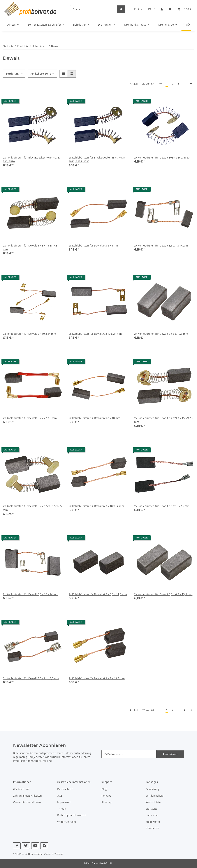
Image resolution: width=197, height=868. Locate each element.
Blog (104, 789)
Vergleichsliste (155, 796)
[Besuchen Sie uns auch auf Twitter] (26, 846)
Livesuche (152, 815)
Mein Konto (153, 822)
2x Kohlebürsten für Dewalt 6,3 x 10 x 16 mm (162, 506)
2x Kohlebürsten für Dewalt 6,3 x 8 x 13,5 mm (31, 678)
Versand (59, 854)
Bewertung (152, 789)
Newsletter (152, 828)
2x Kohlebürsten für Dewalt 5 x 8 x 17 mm (94, 245)
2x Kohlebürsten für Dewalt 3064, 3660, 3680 (162, 157)
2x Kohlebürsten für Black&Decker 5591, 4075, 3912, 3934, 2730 (97, 159)
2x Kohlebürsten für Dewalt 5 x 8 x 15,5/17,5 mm (30, 247)
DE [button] (150, 9)
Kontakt (106, 796)
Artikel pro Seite (41, 74)
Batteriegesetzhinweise (72, 815)
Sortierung (13, 74)
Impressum (64, 802)
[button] (162, 9)
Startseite (152, 809)
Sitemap (107, 802)
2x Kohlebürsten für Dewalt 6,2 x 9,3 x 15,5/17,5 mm (164, 420)
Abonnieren (170, 754)
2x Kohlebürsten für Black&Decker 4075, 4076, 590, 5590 (31, 159)
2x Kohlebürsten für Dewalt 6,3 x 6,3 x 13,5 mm (163, 594)
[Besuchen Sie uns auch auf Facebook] (17, 846)
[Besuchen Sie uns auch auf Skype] (44, 846)
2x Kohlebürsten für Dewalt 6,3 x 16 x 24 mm (31, 594)
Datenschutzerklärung (77, 753)
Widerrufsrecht (67, 822)
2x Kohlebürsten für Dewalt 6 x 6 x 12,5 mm (161, 334)
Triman (62, 809)
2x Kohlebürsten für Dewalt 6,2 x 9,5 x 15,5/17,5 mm (32, 508)
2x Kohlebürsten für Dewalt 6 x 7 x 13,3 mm (30, 418)
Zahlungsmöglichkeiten (27, 796)
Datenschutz (65, 789)
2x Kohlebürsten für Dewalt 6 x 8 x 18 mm (94, 418)
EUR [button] (137, 9)
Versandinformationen (27, 802)
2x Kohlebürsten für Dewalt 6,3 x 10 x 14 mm (96, 506)
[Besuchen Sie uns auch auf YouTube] (35, 846)
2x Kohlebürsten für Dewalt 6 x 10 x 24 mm (29, 334)
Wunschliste (153, 802)
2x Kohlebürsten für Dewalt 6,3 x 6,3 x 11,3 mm (98, 594)
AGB (60, 796)
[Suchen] (94, 9)
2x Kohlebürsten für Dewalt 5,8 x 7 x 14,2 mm (162, 245)
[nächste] (191, 84)
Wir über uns (21, 789)
